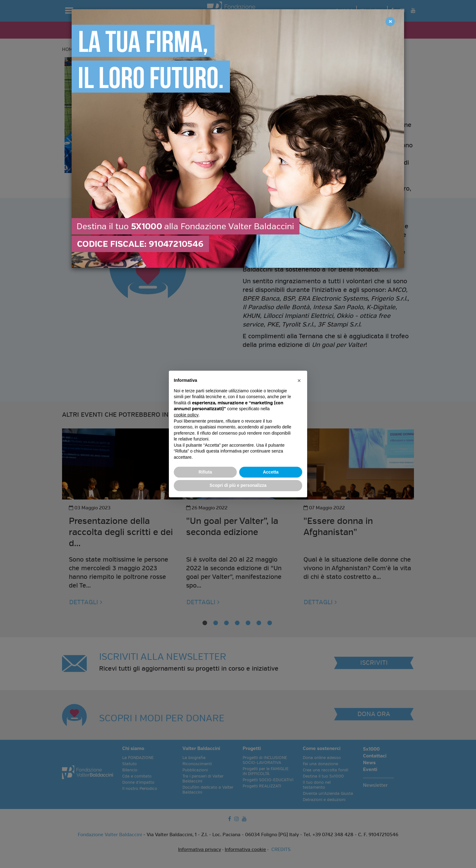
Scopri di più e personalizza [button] (238, 485)
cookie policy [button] (186, 415)
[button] (299, 381)
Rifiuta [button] (205, 472)
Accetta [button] (271, 472)
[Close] (390, 22)
